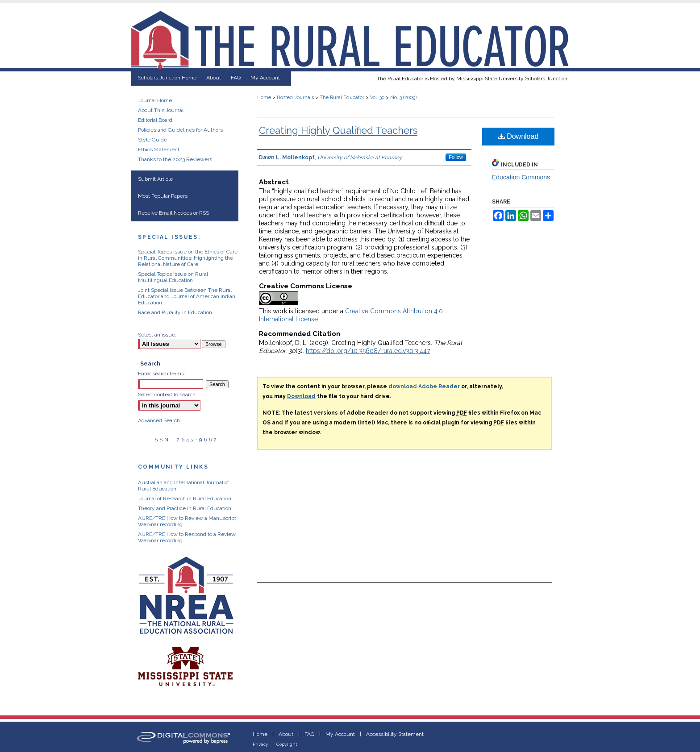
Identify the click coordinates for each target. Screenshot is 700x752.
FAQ (309, 734)
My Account (340, 734)
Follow (456, 157)
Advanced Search (159, 420)
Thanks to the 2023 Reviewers (175, 159)
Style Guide (152, 140)
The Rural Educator (342, 98)
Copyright (287, 744)
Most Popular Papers (163, 196)
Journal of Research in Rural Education (185, 499)
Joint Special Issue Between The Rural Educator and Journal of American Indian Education (187, 296)
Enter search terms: (162, 374)
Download (519, 136)
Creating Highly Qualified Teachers (338, 130)
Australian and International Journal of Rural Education (183, 486)
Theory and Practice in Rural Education (185, 508)
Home (264, 98)
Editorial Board (155, 120)
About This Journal (161, 110)
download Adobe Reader (424, 386)
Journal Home (155, 100)
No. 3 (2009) (403, 98)
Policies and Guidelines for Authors (180, 130)
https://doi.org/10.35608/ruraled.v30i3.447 (368, 351)
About (286, 734)
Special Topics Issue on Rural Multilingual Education (173, 277)
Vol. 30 (377, 98)
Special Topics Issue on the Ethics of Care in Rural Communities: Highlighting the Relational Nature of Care (188, 258)
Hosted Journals (295, 98)
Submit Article (155, 179)
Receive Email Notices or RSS (173, 213)
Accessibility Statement (395, 734)
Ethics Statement (159, 150)
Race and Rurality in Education (175, 312)
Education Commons (521, 177)
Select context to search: (167, 395)
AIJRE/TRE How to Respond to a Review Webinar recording (187, 537)
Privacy (260, 744)
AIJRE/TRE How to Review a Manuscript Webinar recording (187, 521)
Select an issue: (157, 335)
